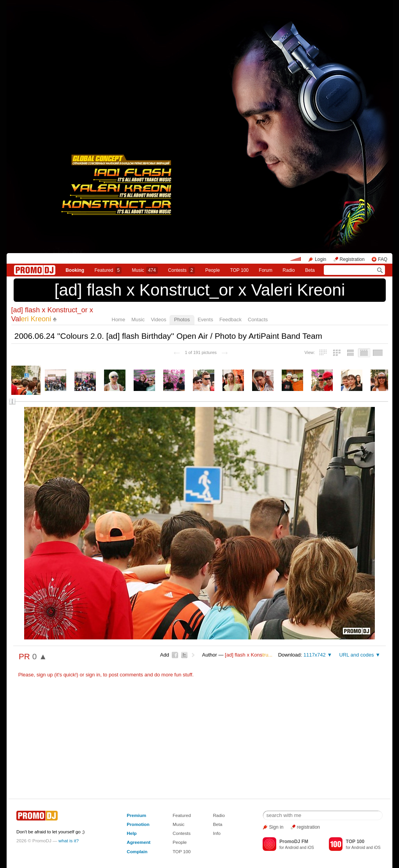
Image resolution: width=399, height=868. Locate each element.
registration (308, 827)
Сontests (181, 270)
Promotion (138, 824)
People (213, 270)
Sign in (276, 827)
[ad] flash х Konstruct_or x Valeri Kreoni (199, 290)
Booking (75, 270)
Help (132, 833)
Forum (266, 270)
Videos (159, 320)
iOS (311, 848)
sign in (93, 675)
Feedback (230, 320)
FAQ (383, 259)
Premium (136, 815)
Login (320, 259)
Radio (289, 270)
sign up (45, 675)
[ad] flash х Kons (249, 655)
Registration (352, 259)
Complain (137, 851)
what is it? (69, 841)
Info (217, 833)
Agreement (139, 842)
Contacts (258, 320)
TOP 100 (239, 270)
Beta (310, 270)
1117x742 (315, 655)
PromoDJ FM (294, 842)
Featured (108, 270)
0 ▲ (40, 656)
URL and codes (356, 655)
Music (145, 270)
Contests (182, 833)
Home (119, 320)
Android (292, 848)
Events (205, 320)
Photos (182, 320)
